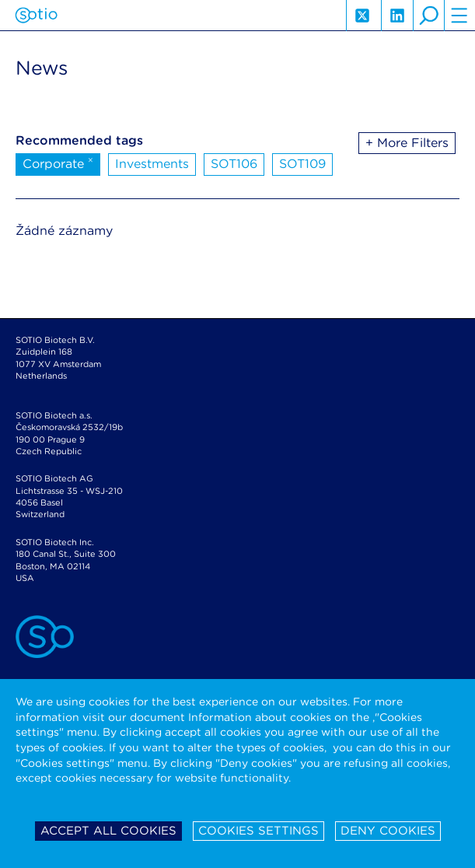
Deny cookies (388, 831)
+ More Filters (407, 143)
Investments (152, 164)
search (428, 16)
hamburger (459, 16)
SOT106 (234, 164)
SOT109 (302, 164)
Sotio (36, 16)
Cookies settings (258, 831)
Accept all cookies (108, 831)
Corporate (58, 163)
